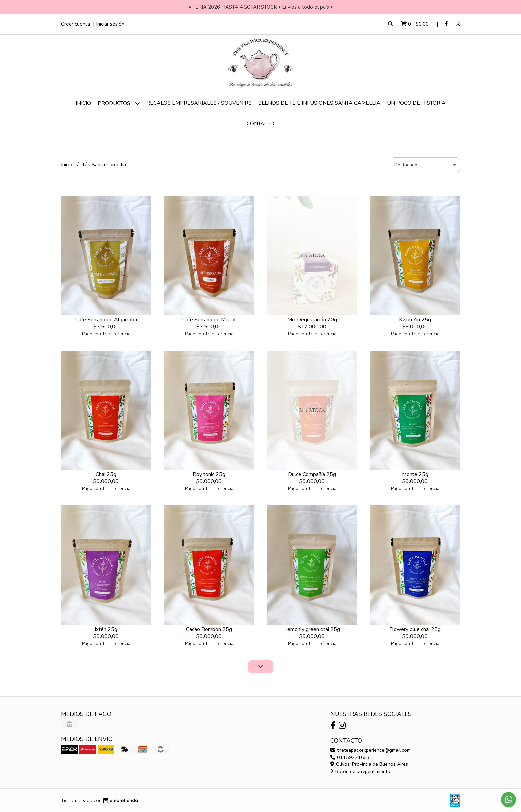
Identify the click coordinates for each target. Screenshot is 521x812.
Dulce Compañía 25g (312, 474)
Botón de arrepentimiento (360, 771)
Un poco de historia (416, 103)
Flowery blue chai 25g (415, 629)
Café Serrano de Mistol (209, 320)
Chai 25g (106, 474)
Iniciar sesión (110, 24)
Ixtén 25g (106, 629)
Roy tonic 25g (209, 474)
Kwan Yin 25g (415, 320)
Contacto (260, 124)
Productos (119, 103)
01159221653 (350, 757)
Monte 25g (415, 474)
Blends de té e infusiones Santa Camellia (319, 103)
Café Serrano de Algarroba (106, 320)
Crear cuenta (76, 24)
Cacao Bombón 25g (209, 629)
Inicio (83, 103)
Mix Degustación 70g (312, 320)
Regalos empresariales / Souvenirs (199, 103)
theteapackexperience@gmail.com (370, 750)
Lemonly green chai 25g (312, 629)
